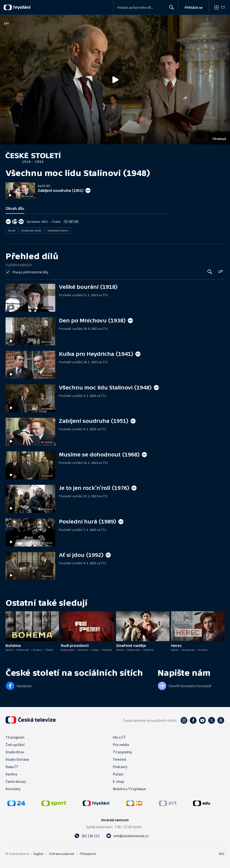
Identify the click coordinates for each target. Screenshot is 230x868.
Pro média (121, 745)
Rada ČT (12, 767)
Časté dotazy (16, 781)
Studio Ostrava (17, 759)
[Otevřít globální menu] (219, 7)
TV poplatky (122, 752)
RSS (222, 854)
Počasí (118, 774)
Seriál (12, 230)
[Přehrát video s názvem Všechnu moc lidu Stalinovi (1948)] (115, 80)
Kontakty (13, 789)
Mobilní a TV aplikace (129, 789)
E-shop (118, 781)
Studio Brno (15, 752)
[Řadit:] (221, 271)
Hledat (170, 9)
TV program (15, 737)
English (38, 854)
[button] (115, 80)
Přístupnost (88, 854)
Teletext (120, 759)
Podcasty (120, 767)
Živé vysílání (15, 745)
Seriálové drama (58, 230)
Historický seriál (31, 230)
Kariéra (11, 774)
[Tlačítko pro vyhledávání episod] (210, 272)
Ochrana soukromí (62, 854)
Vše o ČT (119, 737)
